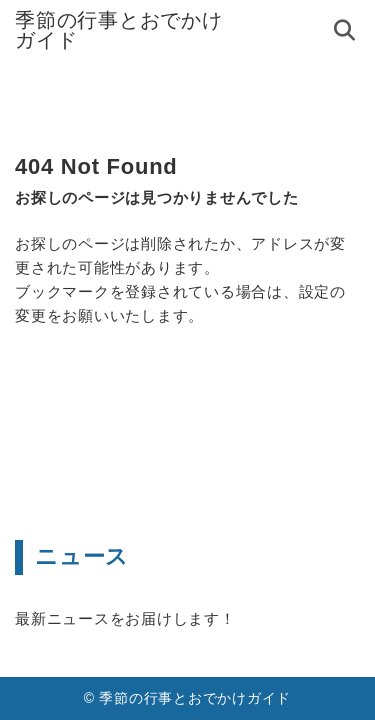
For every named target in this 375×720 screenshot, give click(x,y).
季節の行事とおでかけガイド (119, 30)
